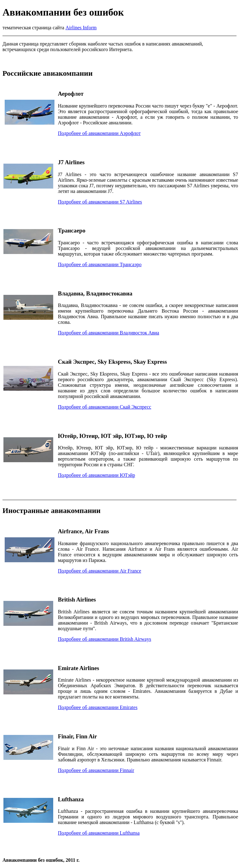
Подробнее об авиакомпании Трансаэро (100, 264)
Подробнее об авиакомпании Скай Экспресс (105, 407)
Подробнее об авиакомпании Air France (100, 571)
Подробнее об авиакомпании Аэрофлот (99, 133)
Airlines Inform (81, 28)
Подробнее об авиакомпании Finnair (96, 770)
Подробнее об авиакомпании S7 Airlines (100, 202)
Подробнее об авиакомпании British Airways (105, 639)
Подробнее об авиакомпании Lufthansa (99, 833)
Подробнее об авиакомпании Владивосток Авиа (108, 333)
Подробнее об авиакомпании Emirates (98, 707)
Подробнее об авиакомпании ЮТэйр (96, 475)
